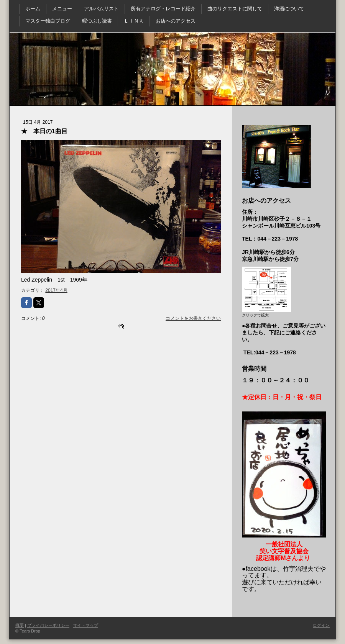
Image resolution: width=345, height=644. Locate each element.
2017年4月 (56, 290)
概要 (20, 625)
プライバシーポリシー (48, 625)
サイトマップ (85, 625)
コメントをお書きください (193, 318)
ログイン (321, 625)
